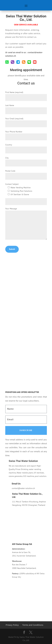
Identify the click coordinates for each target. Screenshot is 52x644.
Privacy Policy (12, 625)
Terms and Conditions (33, 625)
